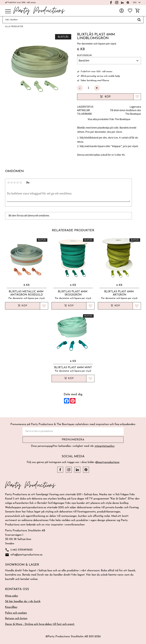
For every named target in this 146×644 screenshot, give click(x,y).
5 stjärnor (21, 183)
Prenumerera (73, 440)
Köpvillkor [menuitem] (11, 607)
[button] (8, 12)
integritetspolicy (105, 446)
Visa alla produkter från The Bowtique (109, 119)
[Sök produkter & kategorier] (69, 20)
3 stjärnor (14, 183)
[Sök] (139, 20)
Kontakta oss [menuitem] (17, 589)
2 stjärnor (11, 183)
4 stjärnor (18, 183)
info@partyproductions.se (24, 555)
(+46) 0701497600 (19, 550)
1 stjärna (8, 183)
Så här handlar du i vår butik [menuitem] (23, 601)
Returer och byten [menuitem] (16, 619)
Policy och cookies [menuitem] (16, 613)
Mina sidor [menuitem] (12, 596)
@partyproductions (107, 462)
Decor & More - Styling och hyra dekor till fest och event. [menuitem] (40, 624)
